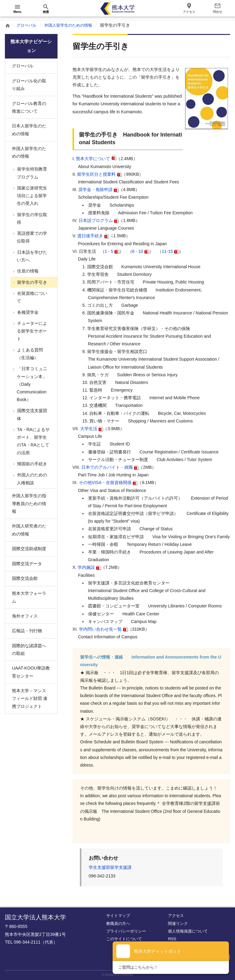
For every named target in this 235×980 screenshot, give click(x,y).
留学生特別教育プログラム (32, 173)
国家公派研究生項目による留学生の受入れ (32, 196)
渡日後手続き (90, 236)
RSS (172, 939)
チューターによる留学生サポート (32, 331)
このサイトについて (124, 939)
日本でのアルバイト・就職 (107, 467)
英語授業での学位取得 (32, 237)
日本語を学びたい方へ (32, 256)
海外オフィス (25, 616)
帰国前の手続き (32, 464)
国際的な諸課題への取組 (29, 650)
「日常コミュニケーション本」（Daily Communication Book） (32, 384)
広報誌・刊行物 (27, 631)
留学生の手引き (32, 282)
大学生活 (89, 429)
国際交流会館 (25, 578)
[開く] (17, 9)
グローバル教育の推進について (29, 107)
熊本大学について (93, 159)
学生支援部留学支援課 (110, 867)
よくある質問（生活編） (29, 354)
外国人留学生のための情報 (72, 25)
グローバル (27, 25)
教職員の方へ (118, 924)
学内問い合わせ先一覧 (100, 629)
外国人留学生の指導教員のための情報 (29, 503)
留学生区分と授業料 (96, 174)
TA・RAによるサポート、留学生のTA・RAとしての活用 (33, 441)
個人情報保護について (188, 931)
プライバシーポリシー (126, 931)
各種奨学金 (27, 312)
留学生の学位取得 (32, 218)
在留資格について (32, 297)
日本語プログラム (96, 220)
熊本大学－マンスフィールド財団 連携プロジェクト (30, 698)
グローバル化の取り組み (29, 85)
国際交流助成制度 (29, 549)
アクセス (176, 916)
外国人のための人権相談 (32, 479)
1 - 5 (109, 251)
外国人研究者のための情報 (29, 530)
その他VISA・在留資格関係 (105, 482)
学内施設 (86, 567)
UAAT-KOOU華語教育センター (31, 672)
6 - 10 (138, 251)
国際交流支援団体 (32, 414)
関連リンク (178, 924)
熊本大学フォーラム (29, 597)
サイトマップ (118, 916)
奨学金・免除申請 (95, 190)
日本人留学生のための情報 (29, 130)
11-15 (167, 251)
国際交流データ (27, 564)
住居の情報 (27, 271)
